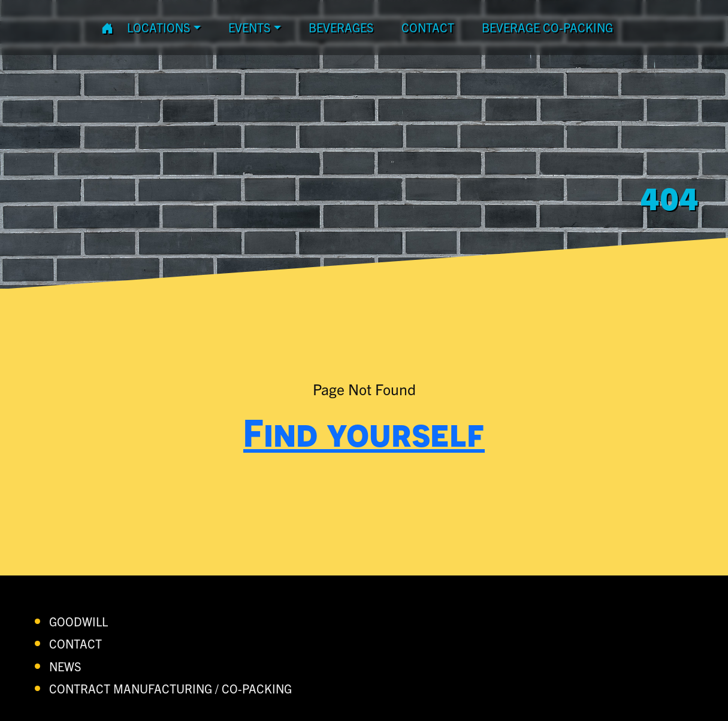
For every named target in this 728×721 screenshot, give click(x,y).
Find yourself (364, 432)
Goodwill (78, 621)
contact (428, 27)
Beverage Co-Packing (547, 27)
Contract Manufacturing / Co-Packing (170, 688)
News (65, 666)
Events (250, 27)
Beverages (341, 27)
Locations (159, 27)
